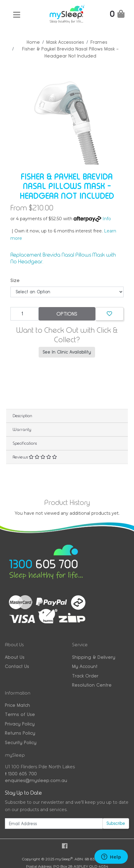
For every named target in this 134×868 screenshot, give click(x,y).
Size (15, 280)
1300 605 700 (21, 774)
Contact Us (17, 666)
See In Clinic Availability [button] (67, 352)
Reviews (35, 457)
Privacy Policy (20, 724)
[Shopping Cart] (117, 15)
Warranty (22, 429)
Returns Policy (20, 733)
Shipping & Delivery (94, 657)
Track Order (85, 676)
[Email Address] (54, 823)
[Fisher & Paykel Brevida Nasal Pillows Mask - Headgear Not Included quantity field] (25, 314)
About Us (15, 657)
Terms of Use (20, 714)
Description (22, 416)
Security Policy (21, 742)
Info (107, 219)
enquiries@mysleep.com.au (36, 780)
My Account (85, 666)
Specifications (25, 443)
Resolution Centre (92, 685)
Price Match (17, 705)
